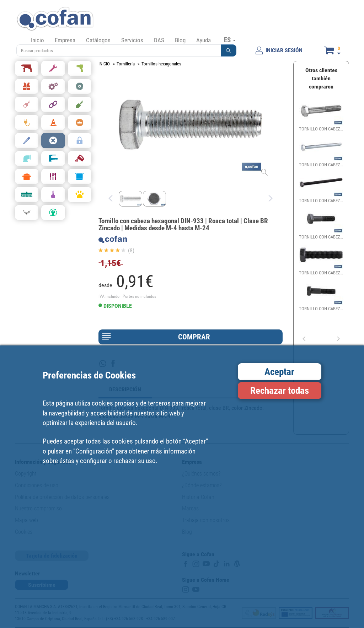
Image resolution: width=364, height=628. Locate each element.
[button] (229, 50)
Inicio (38, 40)
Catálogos (98, 40)
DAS (159, 40)
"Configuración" (94, 451)
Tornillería (126, 64)
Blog (180, 40)
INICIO (104, 64)
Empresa (65, 40)
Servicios (132, 40)
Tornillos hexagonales (161, 64)
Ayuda (204, 40)
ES (230, 40)
